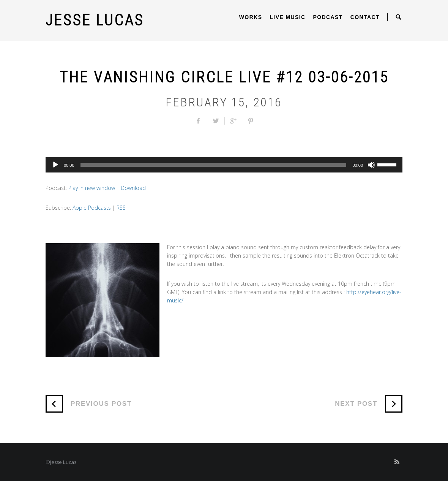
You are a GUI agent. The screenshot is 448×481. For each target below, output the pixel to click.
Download (133, 188)
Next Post (369, 404)
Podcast (328, 17)
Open (399, 17)
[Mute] (371, 165)
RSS (121, 208)
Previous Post (89, 404)
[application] (224, 165)
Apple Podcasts (92, 208)
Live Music (287, 17)
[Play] (55, 165)
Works (251, 17)
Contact (365, 17)
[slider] (214, 165)
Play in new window (92, 188)
